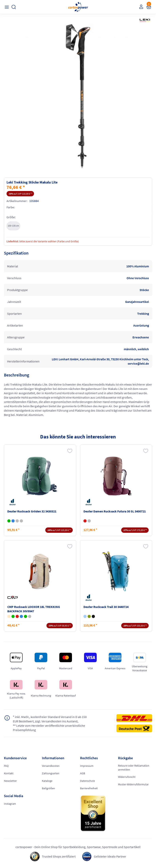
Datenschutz (87, 781)
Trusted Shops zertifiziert (59, 856)
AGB (83, 773)
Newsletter (10, 781)
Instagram (10, 804)
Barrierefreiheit (89, 788)
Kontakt (9, 773)
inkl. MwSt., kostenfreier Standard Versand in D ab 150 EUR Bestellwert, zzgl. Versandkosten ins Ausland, (50, 719)
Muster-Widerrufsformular (133, 784)
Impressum (87, 766)
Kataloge (47, 781)
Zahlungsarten (51, 773)
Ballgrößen (48, 788)
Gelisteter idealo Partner (110, 856)
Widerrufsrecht (127, 777)
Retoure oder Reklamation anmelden (134, 768)
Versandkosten (51, 766)
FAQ (6, 766)
